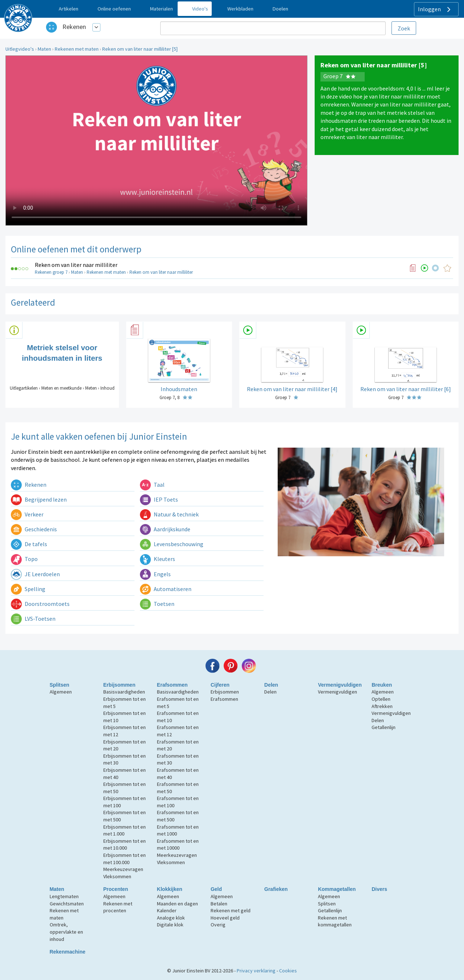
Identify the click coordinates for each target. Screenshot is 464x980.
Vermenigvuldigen (340, 685)
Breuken (382, 685)
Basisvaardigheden (124, 692)
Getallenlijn (384, 727)
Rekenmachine (68, 952)
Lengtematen (64, 896)
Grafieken (276, 889)
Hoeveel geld (225, 918)
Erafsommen (172, 685)
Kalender (167, 910)
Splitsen (59, 685)
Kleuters (158, 559)
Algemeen (61, 692)
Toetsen (157, 604)
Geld (216, 889)
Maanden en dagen (177, 904)
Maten (44, 49)
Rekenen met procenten (118, 907)
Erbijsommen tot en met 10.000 (125, 845)
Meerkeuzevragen (123, 869)
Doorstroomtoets (40, 604)
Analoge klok (171, 918)
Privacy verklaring (256, 971)
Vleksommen (117, 876)
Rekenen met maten (77, 49)
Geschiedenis (34, 529)
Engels (155, 574)
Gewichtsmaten (67, 904)
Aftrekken (382, 706)
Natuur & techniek (169, 514)
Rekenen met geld (231, 910)
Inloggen (435, 9)
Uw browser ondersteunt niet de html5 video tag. (156, 141)
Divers (379, 889)
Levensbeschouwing (172, 544)
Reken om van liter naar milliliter (76, 265)
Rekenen (74, 27)
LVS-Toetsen (33, 619)
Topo (24, 559)
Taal (152, 485)
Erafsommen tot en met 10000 (178, 845)
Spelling (28, 589)
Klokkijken (170, 889)
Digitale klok (170, 925)
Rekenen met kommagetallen (335, 921)
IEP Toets (159, 499)
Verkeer (27, 514)
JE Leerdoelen (35, 574)
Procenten (116, 889)
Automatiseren (166, 589)
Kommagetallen (337, 889)
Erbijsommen (119, 685)
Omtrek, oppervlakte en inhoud (66, 932)
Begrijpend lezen (39, 499)
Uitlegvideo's (20, 49)
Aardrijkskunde (165, 529)
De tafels (29, 544)
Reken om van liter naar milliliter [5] (140, 49)
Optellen (381, 699)
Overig (218, 925)
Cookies (288, 971)
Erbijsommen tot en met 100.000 (125, 859)
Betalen (219, 904)
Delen (271, 685)
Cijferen (220, 685)
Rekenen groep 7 (51, 272)
